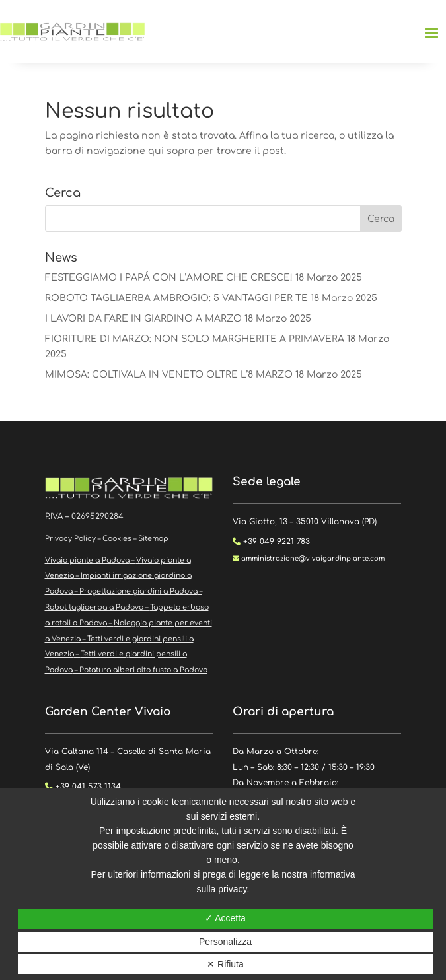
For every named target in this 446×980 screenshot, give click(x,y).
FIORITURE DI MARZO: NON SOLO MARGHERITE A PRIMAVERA (195, 339)
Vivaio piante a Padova (87, 560)
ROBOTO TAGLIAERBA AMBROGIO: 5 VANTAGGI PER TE (176, 298)
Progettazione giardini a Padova (138, 591)
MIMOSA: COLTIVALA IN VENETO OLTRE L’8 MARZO (169, 375)
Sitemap (153, 539)
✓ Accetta (225, 918)
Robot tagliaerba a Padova (94, 607)
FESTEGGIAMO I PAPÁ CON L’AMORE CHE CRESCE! (169, 278)
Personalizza (225, 942)
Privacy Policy (70, 539)
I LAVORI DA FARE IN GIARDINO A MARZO (143, 319)
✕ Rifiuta (225, 964)
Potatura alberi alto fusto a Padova (143, 670)
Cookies (117, 539)
